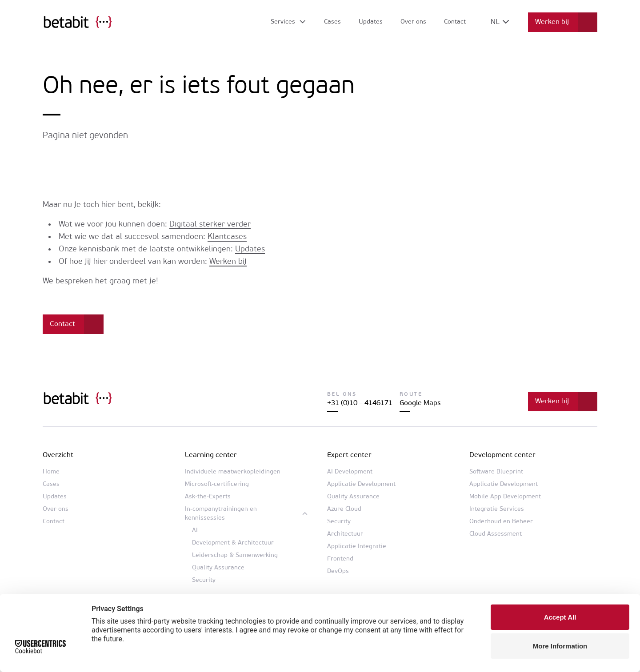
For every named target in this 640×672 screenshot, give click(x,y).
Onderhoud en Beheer (501, 522)
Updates (371, 22)
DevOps (338, 571)
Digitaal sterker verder (210, 225)
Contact (455, 22)
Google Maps (420, 403)
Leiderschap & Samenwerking (235, 555)
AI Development (350, 472)
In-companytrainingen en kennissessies (221, 514)
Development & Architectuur (233, 543)
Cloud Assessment (496, 534)
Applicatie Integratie (357, 547)
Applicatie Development (361, 484)
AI (195, 531)
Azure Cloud (344, 509)
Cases (332, 22)
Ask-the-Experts (208, 497)
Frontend (340, 559)
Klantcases (227, 237)
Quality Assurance (218, 568)
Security (204, 580)
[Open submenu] (289, 22)
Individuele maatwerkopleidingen (233, 472)
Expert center (349, 455)
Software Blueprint (496, 472)
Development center (502, 455)
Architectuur (345, 534)
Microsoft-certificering (217, 484)
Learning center (211, 455)
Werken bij (552, 22)
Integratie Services (497, 509)
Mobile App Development (505, 497)
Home (51, 472)
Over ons (413, 22)
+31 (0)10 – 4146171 (360, 403)
